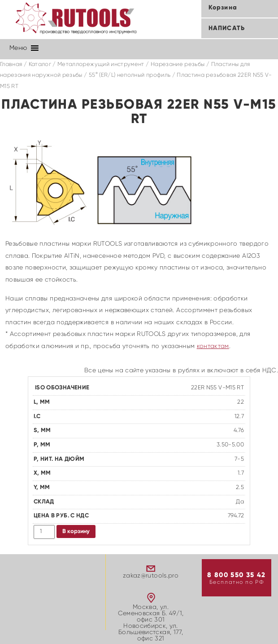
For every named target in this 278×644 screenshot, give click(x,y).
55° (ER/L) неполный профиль (130, 75)
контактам (213, 346)
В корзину (76, 532)
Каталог (40, 64)
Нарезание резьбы (178, 64)
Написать (227, 28)
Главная (11, 64)
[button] (18, 48)
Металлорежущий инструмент (101, 64)
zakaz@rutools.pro (151, 576)
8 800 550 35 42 (236, 575)
